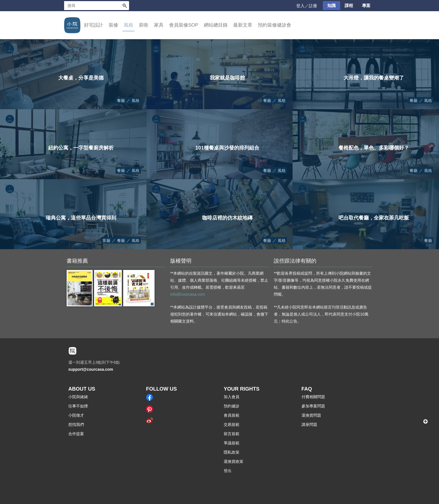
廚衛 (144, 25)
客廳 (106, 241)
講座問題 (309, 424)
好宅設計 (94, 25)
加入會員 (232, 397)
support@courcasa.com (91, 369)
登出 (228, 471)
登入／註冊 (307, 6)
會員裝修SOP (184, 25)
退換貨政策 (233, 461)
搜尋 (125, 6)
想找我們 (76, 424)
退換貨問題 (311, 415)
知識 (331, 5)
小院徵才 (76, 415)
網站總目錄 (216, 25)
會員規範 (232, 415)
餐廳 (121, 101)
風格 (129, 25)
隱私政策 (232, 452)
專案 (366, 5)
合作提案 (76, 434)
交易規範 (232, 424)
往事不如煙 (78, 406)
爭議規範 (232, 443)
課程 (349, 5)
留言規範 (232, 434)
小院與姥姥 (78, 397)
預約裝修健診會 (275, 25)
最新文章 (243, 25)
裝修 (113, 25)
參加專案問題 (313, 406)
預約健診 (232, 406)
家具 (159, 25)
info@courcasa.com (188, 294)
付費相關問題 (313, 397)
